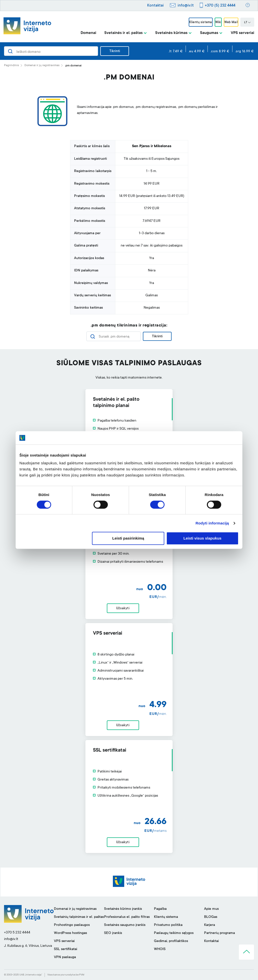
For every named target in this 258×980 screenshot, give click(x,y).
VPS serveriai (243, 33)
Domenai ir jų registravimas (42, 66)
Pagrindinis (11, 66)
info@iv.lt (186, 6)
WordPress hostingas (70, 933)
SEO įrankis (113, 933)
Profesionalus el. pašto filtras (127, 917)
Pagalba (160, 909)
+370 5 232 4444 (17, 933)
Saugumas (209, 33)
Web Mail (231, 22)
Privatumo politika (168, 925)
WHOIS (160, 949)
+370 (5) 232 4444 (220, 6)
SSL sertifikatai (66, 949)
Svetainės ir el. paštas (123, 33)
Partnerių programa (219, 933)
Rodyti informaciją (212, 523)
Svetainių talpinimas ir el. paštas (79, 917)
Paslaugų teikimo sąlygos (174, 933)
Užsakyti (123, 608)
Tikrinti (115, 51)
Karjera (209, 925)
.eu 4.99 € (197, 52)
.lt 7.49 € (176, 52)
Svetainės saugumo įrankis (125, 925)
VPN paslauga (65, 957)
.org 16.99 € (245, 52)
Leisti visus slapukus (202, 538)
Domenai (88, 33)
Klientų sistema (201, 22)
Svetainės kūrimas (171, 33)
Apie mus (211, 909)
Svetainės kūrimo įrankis (123, 909)
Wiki (218, 22)
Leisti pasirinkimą (128, 538)
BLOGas (211, 917)
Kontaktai (155, 6)
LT (247, 23)
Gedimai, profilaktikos (171, 941)
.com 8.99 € (220, 52)
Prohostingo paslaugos (72, 925)
